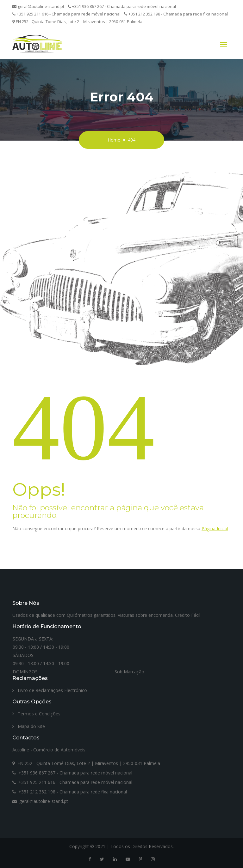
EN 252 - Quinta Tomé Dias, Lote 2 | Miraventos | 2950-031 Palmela (77, 21)
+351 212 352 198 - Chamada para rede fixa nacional (176, 14)
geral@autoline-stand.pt (38, 6)
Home (114, 140)
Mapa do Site (29, 726)
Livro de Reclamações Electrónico (50, 690)
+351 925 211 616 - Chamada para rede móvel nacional (66, 14)
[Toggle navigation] (223, 44)
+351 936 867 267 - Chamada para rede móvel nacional (122, 6)
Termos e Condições (36, 714)
